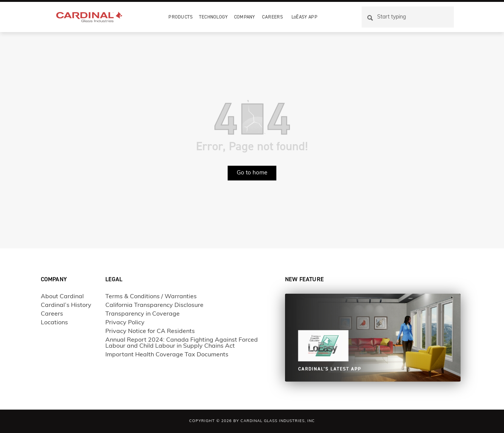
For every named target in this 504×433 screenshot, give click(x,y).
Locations (54, 323)
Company (245, 17)
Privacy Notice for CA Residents (150, 331)
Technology (213, 17)
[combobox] (408, 17)
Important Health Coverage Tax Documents (167, 355)
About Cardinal (62, 297)
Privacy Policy (125, 323)
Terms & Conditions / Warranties (151, 297)
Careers (272, 17)
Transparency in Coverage (143, 314)
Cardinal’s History (66, 305)
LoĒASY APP (304, 17)
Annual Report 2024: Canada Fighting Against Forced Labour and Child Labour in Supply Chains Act (182, 343)
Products (180, 17)
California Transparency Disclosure (154, 305)
